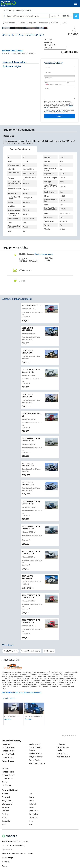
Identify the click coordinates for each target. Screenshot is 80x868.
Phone (47, 83)
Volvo (4, 818)
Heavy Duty (32, 23)
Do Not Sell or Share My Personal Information (18, 854)
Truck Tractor (44, 23)
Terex (31, 807)
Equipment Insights (12, 66)
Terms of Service (60, 112)
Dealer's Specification (20, 149)
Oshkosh (5, 811)
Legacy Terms (7, 850)
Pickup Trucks (62, 753)
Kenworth (6, 807)
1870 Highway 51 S (10, 53)
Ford (4, 824)
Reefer (4, 782)
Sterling (5, 814)
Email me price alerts (44, 254)
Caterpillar (6, 821)
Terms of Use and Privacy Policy (13, 845)
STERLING (55, 23)
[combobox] (47, 84)
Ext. (68, 83)
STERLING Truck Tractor (31, 651)
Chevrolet (6, 797)
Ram (31, 824)
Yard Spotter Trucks (37, 764)
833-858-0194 (70, 52)
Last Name (48, 72)
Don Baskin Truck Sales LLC (12, 51)
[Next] (74, 28)
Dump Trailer (7, 779)
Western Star (35, 811)
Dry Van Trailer (8, 775)
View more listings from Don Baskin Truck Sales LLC (21, 692)
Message (47, 88)
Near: (52, 16)
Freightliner (7, 801)
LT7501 (64, 23)
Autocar (5, 794)
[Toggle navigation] (76, 4)
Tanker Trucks (8, 761)
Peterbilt (33, 804)
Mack (31, 801)
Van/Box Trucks (9, 754)
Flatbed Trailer (8, 772)
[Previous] (6, 28)
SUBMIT (60, 116)
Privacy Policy (48, 112)
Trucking (22, 23)
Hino (31, 821)
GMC (31, 794)
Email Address (49, 78)
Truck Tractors (8, 747)
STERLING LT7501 (11, 651)
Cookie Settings (7, 858)
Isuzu (31, 797)
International (7, 804)
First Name (48, 67)
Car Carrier (6, 785)
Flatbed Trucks (8, 751)
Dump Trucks (7, 758)
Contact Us (6, 862)
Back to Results (10, 23)
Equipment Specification (14, 62)
